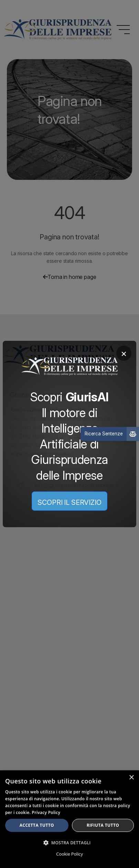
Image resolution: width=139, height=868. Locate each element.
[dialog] (69, 819)
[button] (69, 843)
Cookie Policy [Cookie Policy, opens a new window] (69, 854)
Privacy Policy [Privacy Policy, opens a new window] (46, 812)
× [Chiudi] (124, 353)
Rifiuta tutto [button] (103, 825)
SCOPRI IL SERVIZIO (69, 502)
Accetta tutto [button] (37, 825)
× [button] (131, 778)
